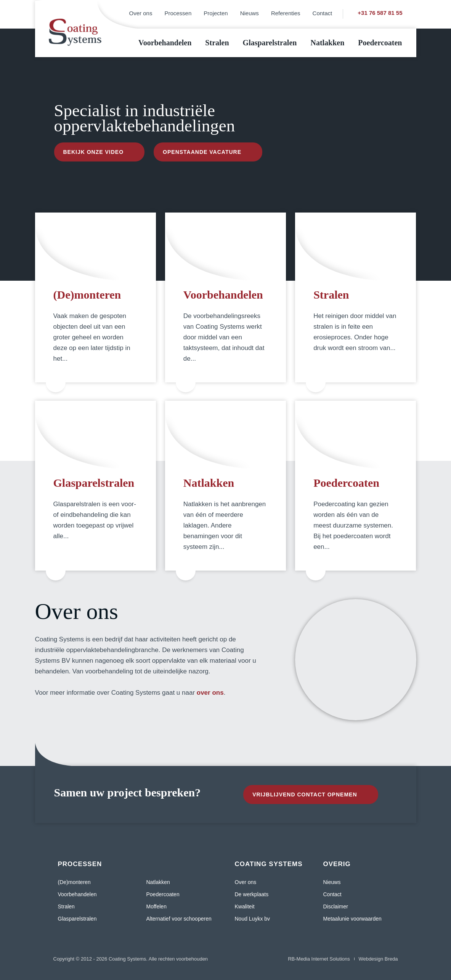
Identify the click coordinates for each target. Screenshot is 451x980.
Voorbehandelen (165, 43)
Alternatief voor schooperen (179, 919)
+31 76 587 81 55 (380, 13)
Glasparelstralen (270, 43)
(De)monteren (87, 295)
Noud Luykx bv (253, 919)
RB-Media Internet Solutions (319, 959)
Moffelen (156, 906)
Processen (178, 13)
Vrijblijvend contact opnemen (305, 795)
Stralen (217, 43)
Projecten (216, 13)
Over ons (141, 13)
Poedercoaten (380, 43)
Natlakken (327, 43)
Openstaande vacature (202, 152)
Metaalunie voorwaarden (352, 919)
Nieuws (250, 13)
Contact (323, 13)
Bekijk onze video (94, 152)
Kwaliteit (245, 906)
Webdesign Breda (378, 959)
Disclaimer (336, 906)
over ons (210, 693)
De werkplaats (252, 894)
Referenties (286, 13)
